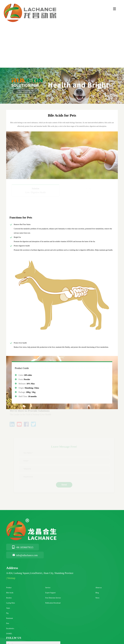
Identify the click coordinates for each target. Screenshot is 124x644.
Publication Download (53, 603)
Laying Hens (11, 603)
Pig (7, 613)
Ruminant (10, 618)
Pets (8, 623)
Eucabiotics (10, 628)
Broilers (9, 598)
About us (99, 588)
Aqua (8, 608)
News (97, 598)
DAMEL (9, 634)
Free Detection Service (53, 598)
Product (9, 588)
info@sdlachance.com (25, 555)
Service (48, 588)
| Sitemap (11, 578)
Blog (97, 593)
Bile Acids (10, 593)
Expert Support (50, 593)
